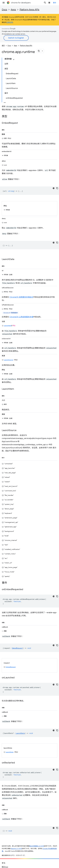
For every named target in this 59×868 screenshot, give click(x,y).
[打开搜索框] (45, 3)
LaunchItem (8, 326)
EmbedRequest (11, 667)
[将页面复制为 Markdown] (39, 51)
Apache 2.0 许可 (16, 849)
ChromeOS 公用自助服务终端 (21, 317)
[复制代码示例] (57, 188)
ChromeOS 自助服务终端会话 (21, 297)
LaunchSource (9, 360)
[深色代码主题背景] (54, 188)
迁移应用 (10, 22)
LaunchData (10, 752)
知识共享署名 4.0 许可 (37, 846)
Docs (4, 10)
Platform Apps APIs (29, 10)
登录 (55, 3)
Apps (13, 10)
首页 (3, 46)
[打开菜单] (4, 3)
